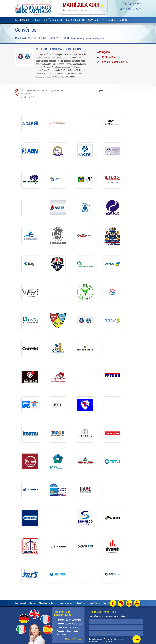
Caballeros (33, 8)
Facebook (113, 603)
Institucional (22, 20)
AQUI (81, 7)
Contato (123, 20)
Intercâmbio (109, 20)
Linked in (129, 603)
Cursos (37, 20)
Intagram (121, 603)
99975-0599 (131, 10)
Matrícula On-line (53, 20)
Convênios (94, 20)
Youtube (137, 603)
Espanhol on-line (76, 20)
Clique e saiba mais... (73, 639)
